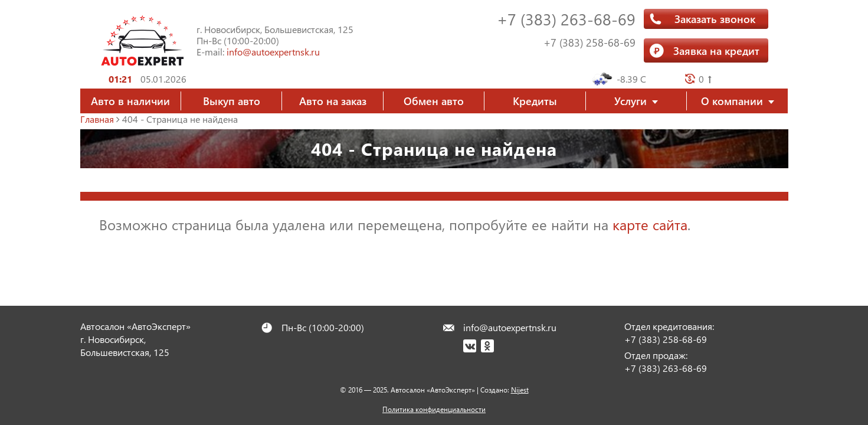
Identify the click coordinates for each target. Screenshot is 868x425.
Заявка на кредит (716, 50)
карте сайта (650, 224)
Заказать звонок (715, 19)
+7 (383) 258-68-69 (589, 42)
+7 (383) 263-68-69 (566, 19)
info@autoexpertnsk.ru (273, 52)
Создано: (505, 390)
